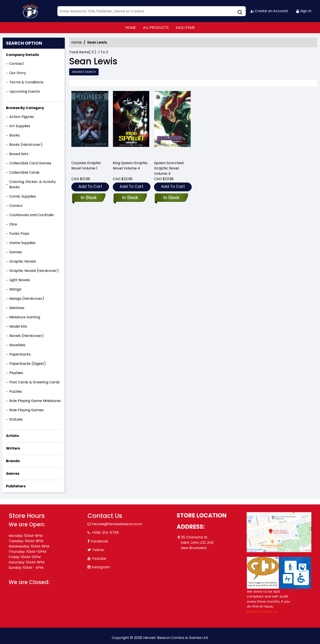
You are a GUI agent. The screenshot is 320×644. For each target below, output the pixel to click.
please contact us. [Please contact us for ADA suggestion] (262, 611)
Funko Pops (19, 234)
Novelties (17, 345)
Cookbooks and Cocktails (31, 215)
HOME (131, 28)
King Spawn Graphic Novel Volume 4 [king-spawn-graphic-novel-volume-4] (130, 166)
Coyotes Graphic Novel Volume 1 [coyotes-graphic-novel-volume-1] (86, 166)
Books (15, 135)
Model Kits (18, 326)
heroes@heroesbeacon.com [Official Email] (117, 524)
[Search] (152, 11)
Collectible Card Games (30, 163)
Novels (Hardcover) (26, 336)
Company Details (22, 55)
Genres (13, 474)
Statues (16, 419)
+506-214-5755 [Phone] (105, 533)
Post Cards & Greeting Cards (34, 382)
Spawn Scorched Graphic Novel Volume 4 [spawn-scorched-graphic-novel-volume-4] (169, 168)
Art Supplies (20, 126)
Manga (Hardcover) (27, 299)
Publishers (16, 486)
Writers (13, 448)
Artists (12, 436)
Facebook (99, 541)
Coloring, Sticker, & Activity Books (33, 184)
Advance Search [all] (84, 72)
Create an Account (269, 11)
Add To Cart (90, 186)
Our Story (18, 73)
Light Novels (20, 280)
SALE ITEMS (185, 28)
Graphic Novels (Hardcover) (34, 271)
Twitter (98, 550)
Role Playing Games (26, 410)
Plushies (16, 373)
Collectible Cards (24, 172)
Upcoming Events (25, 91)
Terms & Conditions (26, 82)
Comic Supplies (23, 196)
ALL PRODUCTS (156, 28)
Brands (13, 461)
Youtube (99, 558)
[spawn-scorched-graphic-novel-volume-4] (173, 124)
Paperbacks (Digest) (28, 364)
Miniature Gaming (25, 317)
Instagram (101, 567)
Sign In (304, 11)
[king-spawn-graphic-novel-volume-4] (131, 124)
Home (77, 42)
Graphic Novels (23, 261)
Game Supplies (22, 243)
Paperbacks (20, 354)
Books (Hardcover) (26, 145)
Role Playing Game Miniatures (35, 401)
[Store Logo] (31, 11)
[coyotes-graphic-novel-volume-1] (90, 124)
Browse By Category (25, 108)
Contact (17, 64)
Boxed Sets (19, 154)
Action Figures (22, 117)
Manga (15, 289)
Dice (13, 224)
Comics (16, 206)
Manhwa (17, 308)
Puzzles (16, 391)
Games (16, 252)
